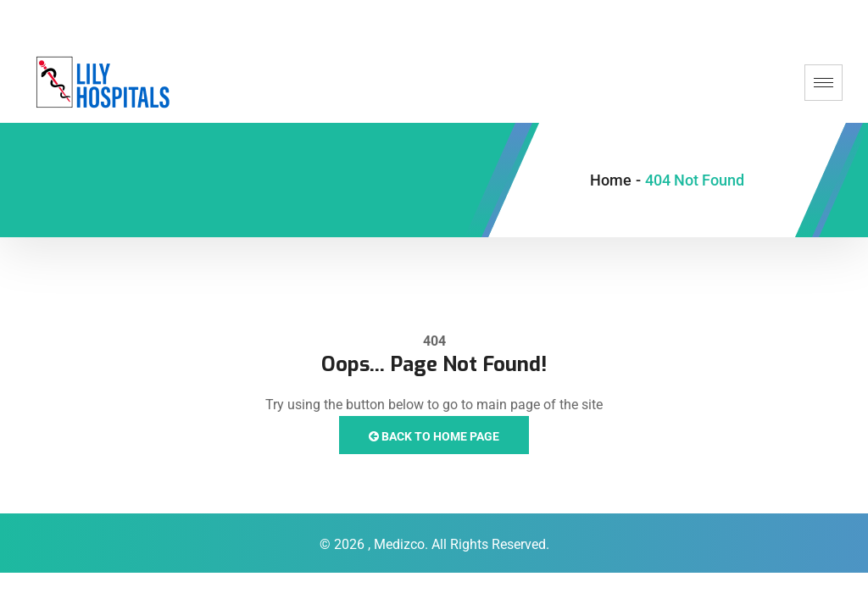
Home (611, 180)
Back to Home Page (434, 436)
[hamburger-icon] (823, 83)
